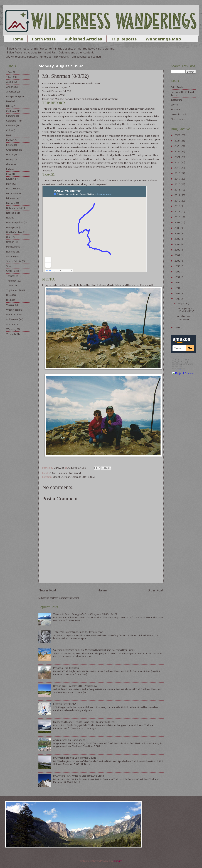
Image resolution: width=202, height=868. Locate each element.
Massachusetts (15, 189)
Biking (10, 106)
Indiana (10, 169)
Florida (10, 145)
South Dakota (14, 261)
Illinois (10, 164)
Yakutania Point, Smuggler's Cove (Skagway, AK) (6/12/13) (85, 614)
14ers (53, 473)
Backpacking (13, 96)
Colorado (63, 473)
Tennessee (12, 276)
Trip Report (75, 473)
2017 (178, 179)
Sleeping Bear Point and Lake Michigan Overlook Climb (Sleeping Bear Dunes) (94, 650)
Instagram (176, 100)
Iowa (9, 174)
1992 (178, 299)
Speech (10, 266)
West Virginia (14, 315)
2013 (178, 201)
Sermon (10, 256)
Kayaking (11, 179)
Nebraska (11, 213)
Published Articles (83, 39)
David (9, 135)
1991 (178, 328)
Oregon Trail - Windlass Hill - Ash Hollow (75, 686)
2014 (178, 195)
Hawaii (10, 154)
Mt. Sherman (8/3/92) (184, 318)
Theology (11, 281)
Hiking (10, 159)
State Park (12, 271)
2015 (178, 190)
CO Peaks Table (179, 114)
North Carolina (14, 232)
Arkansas (11, 92)
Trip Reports (124, 39)
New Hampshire (15, 222)
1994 (178, 288)
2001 (178, 255)
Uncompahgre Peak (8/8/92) (186, 310)
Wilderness (12, 319)
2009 (178, 222)
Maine (9, 184)
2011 (178, 212)
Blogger (118, 861)
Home (17, 39)
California (11, 111)
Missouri (11, 203)
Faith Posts (44, 39)
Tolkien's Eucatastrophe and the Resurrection (78, 632)
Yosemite (11, 334)
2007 (178, 233)
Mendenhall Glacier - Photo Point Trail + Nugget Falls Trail (84, 722)
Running (11, 252)
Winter (10, 324)
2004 (178, 244)
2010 (178, 217)
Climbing (11, 116)
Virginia (10, 305)
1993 (178, 293)
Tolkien (10, 285)
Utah (9, 300)
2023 (178, 146)
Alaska (10, 82)
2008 (178, 228)
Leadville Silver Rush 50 (66, 704)
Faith (9, 140)
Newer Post (47, 590)
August (182, 303)
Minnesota (12, 198)
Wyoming (11, 329)
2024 (178, 141)
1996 (178, 282)
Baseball (11, 101)
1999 (178, 266)
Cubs (9, 130)
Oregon (10, 242)
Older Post (156, 590)
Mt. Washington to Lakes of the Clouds (75, 758)
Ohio (9, 237)
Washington (13, 310)
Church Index (178, 119)
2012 (178, 206)
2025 (178, 135)
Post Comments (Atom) (66, 598)
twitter (175, 105)
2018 (178, 173)
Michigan (11, 193)
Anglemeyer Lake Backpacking (69, 740)
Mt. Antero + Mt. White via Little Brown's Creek (79, 776)
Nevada (10, 218)
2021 (178, 157)
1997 (178, 277)
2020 (178, 162)
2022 (178, 151)
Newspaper (12, 227)
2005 (178, 239)
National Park (13, 208)
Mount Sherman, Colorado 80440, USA (74, 477)
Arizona (10, 87)
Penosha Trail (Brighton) (66, 668)
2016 (178, 184)
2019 (178, 168)
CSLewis (11, 125)
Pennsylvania (13, 247)
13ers (9, 72)
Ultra (9, 295)
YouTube (176, 109)
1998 (178, 272)
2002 (178, 250)
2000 (178, 261)
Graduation (12, 150)
